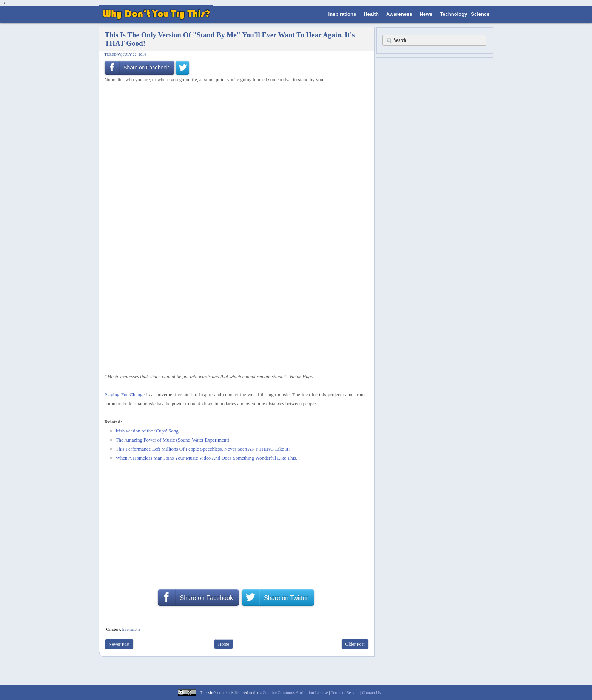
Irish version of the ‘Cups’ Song (147, 431)
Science (480, 14)
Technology (453, 14)
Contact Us (371, 692)
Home (224, 644)
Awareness (399, 14)
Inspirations (342, 14)
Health (371, 14)
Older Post (355, 644)
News (426, 14)
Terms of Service (345, 692)
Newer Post (119, 644)
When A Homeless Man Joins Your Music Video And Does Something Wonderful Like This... (208, 458)
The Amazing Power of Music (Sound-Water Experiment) (173, 440)
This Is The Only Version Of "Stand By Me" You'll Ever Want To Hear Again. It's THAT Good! (230, 39)
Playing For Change (125, 395)
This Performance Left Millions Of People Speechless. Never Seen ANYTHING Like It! (203, 449)
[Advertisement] (234, 104)
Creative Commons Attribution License (295, 692)
